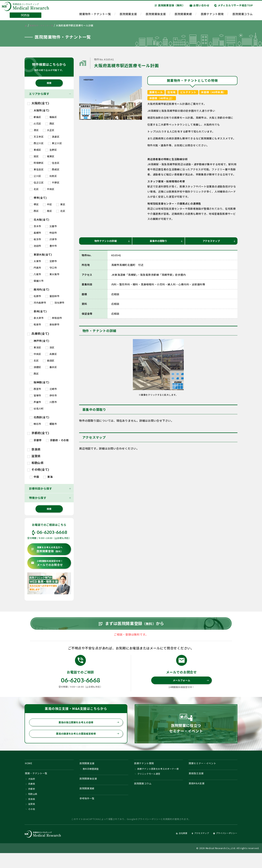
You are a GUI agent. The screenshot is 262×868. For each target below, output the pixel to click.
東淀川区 (55, 143)
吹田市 (51, 233)
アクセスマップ (218, 241)
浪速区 (54, 137)
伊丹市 (51, 395)
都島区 (35, 117)
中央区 (49, 189)
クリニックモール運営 (149, 785)
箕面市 (51, 226)
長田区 (49, 360)
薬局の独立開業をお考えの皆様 (87, 730)
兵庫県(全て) (38, 333)
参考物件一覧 (89, 812)
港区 (34, 130)
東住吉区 (37, 169)
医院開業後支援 (156, 16)
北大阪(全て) (39, 220)
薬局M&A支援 (198, 795)
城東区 (49, 156)
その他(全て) (38, 469)
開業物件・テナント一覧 (95, 16)
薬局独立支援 (198, 784)
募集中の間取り (166, 241)
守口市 (51, 268)
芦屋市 (35, 402)
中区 (47, 204)
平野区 (54, 182)
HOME (29, 773)
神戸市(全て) (39, 341)
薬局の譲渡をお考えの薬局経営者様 (85, 742)
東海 (48, 477)
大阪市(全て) (39, 110)
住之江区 (37, 182)
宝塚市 (35, 395)
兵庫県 (32, 796)
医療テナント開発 (212, 16)
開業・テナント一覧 (38, 784)
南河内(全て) (39, 289)
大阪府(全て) (38, 103)
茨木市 (35, 226)
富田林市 (52, 296)
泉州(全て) (38, 311)
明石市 (35, 424)
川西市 (51, 402)
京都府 (32, 801)
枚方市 (35, 239)
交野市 (51, 261)
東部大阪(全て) (41, 254)
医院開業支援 (128, 16)
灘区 (50, 347)
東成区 (35, 150)
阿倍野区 (37, 163)
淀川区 (35, 176)
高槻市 (35, 233)
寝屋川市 (37, 281)
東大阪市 (52, 274)
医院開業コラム (243, 16)
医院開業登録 (47, 549)
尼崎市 (51, 389)
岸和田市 (55, 318)
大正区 (49, 130)
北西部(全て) (39, 417)
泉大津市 (37, 318)
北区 (34, 189)
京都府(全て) (38, 433)
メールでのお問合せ (47, 563)
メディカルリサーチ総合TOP (233, 7)
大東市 (35, 261)
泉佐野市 (52, 324)
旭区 (34, 156)
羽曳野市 (57, 303)
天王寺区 (37, 137)
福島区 (51, 117)
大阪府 (32, 790)
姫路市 (51, 424)
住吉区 (54, 163)
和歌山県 (35, 463)
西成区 (54, 169)
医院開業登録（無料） (170, 7)
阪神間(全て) (39, 382)
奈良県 (34, 449)
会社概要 (172, 847)
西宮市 (35, 389)
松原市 (35, 296)
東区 (61, 204)
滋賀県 (34, 456)
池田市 (35, 246)
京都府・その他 (57, 440)
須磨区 (35, 367)
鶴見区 (51, 176)
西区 (50, 123)
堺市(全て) (38, 198)
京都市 (36, 440)
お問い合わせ (199, 7)
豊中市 (51, 246)
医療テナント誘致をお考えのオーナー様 (158, 779)
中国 (34, 477)
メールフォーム (190, 688)
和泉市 (35, 324)
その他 (32, 823)
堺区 (34, 204)
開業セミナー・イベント (205, 773)
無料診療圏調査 (91, 779)
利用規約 (168, 833)
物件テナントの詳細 (111, 241)
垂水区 (51, 367)
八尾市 (35, 274)
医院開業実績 (183, 16)
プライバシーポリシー (149, 833)
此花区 (35, 123)
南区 (47, 211)
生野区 (51, 150)
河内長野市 (38, 303)
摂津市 (51, 239)
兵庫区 (51, 354)
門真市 (35, 268)
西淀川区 (37, 143)
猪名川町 (37, 409)
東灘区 (35, 347)
